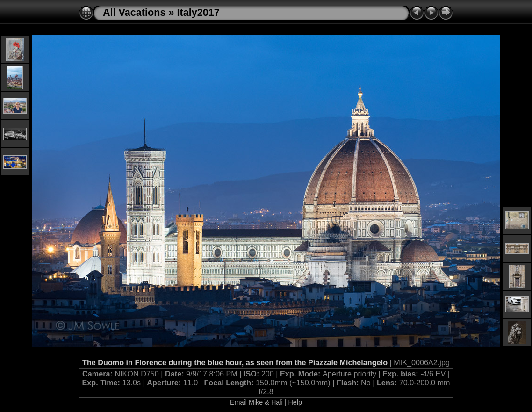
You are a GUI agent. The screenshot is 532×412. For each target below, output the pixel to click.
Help (295, 402)
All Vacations (134, 12)
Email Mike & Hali (256, 402)
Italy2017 (198, 12)
